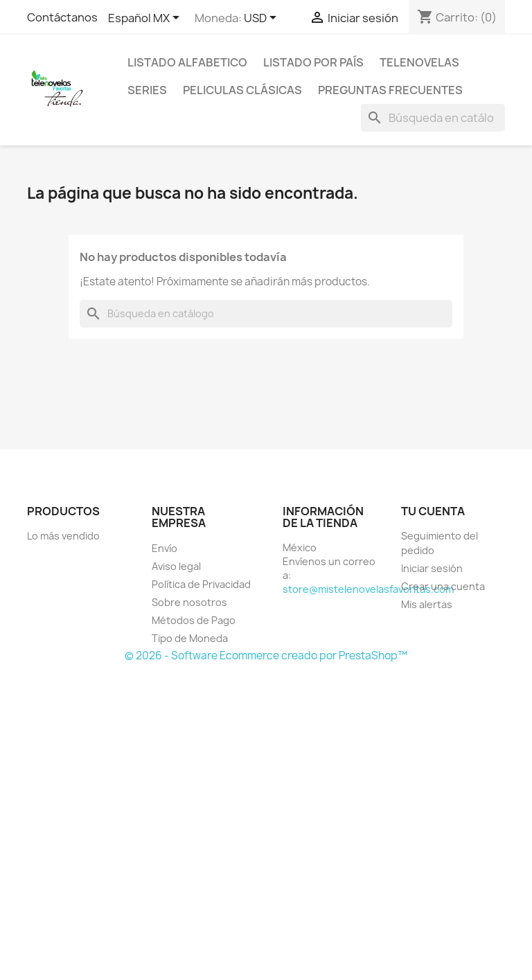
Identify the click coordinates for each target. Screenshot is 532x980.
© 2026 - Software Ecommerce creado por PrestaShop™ (266, 656)
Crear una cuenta (443, 586)
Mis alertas (427, 604)
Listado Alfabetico (187, 62)
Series (147, 90)
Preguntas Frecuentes (390, 90)
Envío (165, 548)
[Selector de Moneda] (263, 19)
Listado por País (313, 62)
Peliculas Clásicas (242, 90)
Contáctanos (62, 17)
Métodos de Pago (194, 620)
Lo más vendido (63, 536)
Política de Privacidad (201, 584)
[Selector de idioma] (146, 19)
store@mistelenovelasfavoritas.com (368, 589)
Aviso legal (176, 566)
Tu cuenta (433, 511)
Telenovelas (419, 62)
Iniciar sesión (432, 568)
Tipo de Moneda (190, 638)
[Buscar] (433, 118)
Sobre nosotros (189, 602)
